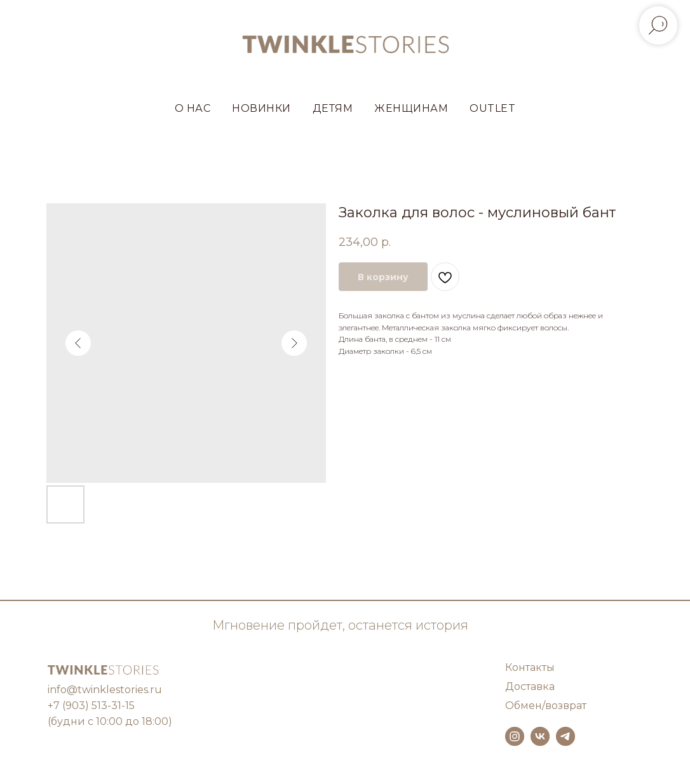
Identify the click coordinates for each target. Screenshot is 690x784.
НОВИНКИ (261, 108)
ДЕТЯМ (333, 108)
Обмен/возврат (546, 706)
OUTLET (492, 108)
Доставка (530, 686)
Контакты (530, 667)
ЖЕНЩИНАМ (411, 108)
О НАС (193, 108)
